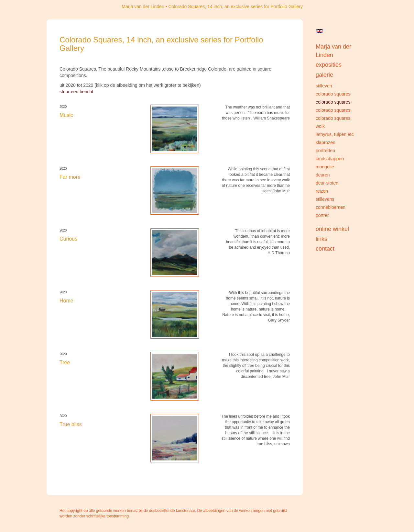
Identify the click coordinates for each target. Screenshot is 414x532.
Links (321, 239)
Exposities (329, 65)
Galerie (324, 75)
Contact (325, 249)
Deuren (323, 175)
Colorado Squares (333, 94)
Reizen (322, 191)
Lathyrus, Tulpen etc (335, 134)
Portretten (325, 151)
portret (322, 215)
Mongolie (325, 167)
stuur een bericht (76, 92)
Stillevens (325, 199)
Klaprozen (326, 142)
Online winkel (332, 229)
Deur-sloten (327, 183)
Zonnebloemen (331, 207)
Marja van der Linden (143, 6)
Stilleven (324, 86)
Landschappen (330, 159)
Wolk (320, 126)
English (319, 31)
